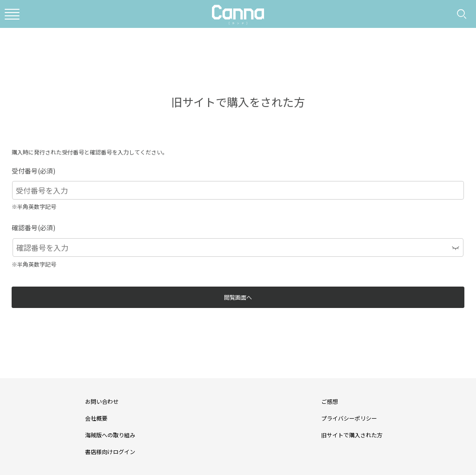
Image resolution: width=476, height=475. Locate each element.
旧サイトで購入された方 (352, 435)
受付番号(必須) (33, 171)
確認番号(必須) (33, 227)
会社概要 (96, 418)
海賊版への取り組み (110, 435)
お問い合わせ (102, 401)
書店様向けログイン (110, 452)
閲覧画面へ (238, 297)
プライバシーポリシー (349, 418)
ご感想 (330, 401)
